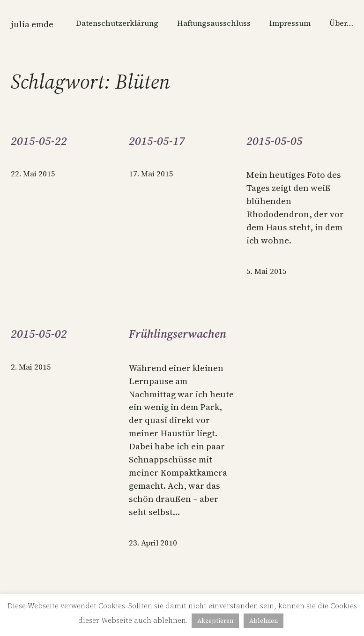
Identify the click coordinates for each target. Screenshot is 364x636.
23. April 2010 (153, 543)
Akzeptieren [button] (215, 621)
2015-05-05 (275, 141)
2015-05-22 (39, 141)
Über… (341, 23)
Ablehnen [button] (264, 621)
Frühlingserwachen (178, 334)
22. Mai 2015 (33, 174)
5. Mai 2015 (267, 271)
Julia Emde (32, 24)
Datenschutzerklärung (117, 23)
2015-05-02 (39, 334)
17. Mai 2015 (151, 174)
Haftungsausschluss (214, 23)
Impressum (290, 23)
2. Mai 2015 (31, 367)
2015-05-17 (157, 141)
